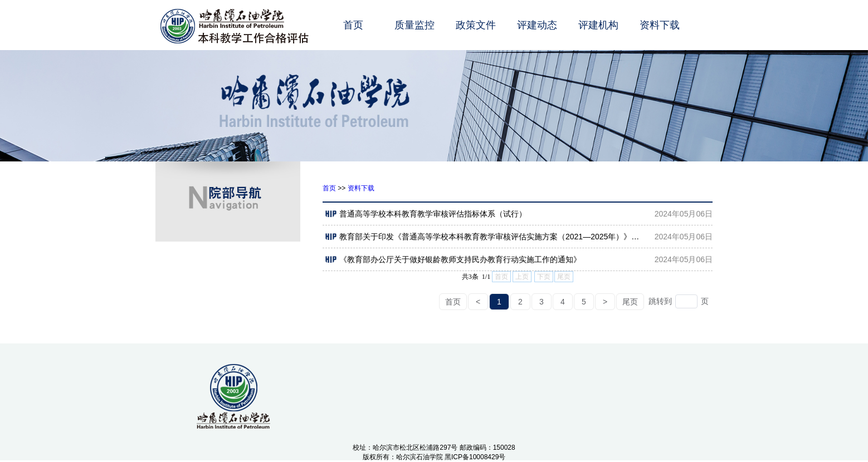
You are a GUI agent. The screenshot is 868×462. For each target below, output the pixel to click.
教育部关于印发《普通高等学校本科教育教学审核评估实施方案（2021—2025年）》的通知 (486, 237)
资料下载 (660, 25)
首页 (353, 25)
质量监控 (415, 25)
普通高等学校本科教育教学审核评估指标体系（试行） (426, 214)
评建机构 (598, 25)
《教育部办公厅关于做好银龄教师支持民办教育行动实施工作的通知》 (453, 259)
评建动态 (537, 25)
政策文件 (476, 25)
